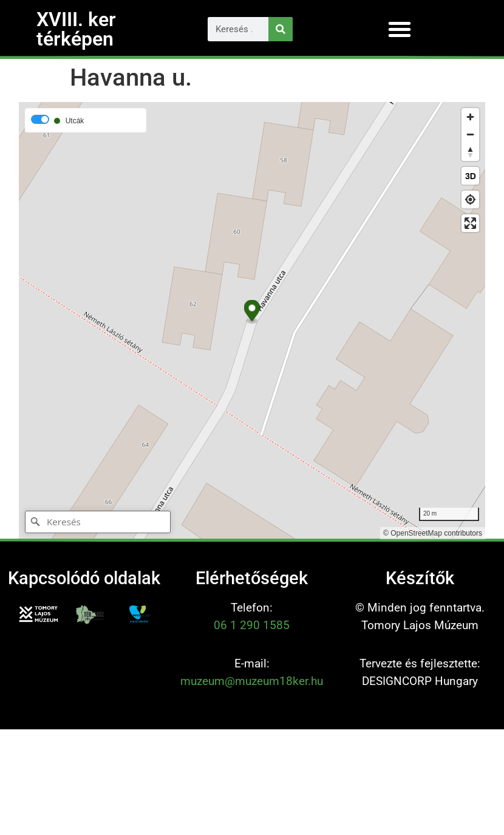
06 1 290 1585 (252, 625)
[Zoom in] (470, 117)
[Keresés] (281, 29)
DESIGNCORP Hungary (420, 681)
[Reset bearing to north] (470, 152)
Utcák (75, 121)
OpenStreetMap (416, 533)
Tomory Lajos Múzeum (420, 625)
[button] (400, 29)
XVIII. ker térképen (76, 29)
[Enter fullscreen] (470, 223)
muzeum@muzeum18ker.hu (252, 681)
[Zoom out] (470, 135)
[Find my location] (470, 199)
